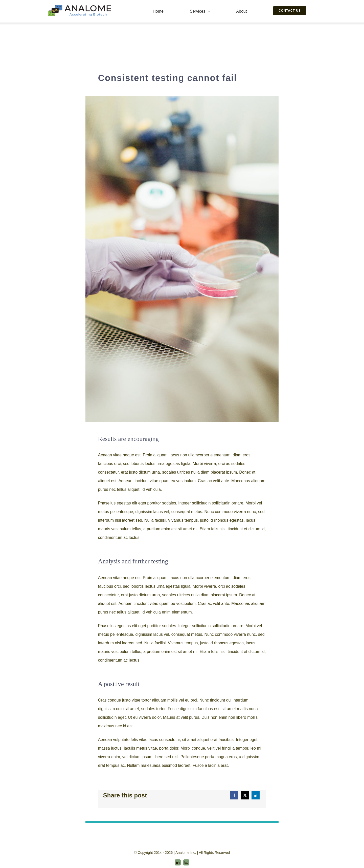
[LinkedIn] (256, 795)
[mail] (186, 862)
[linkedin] (178, 862)
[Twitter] (245, 795)
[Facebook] (234, 795)
